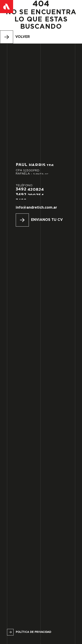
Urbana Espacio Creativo (44, 641)
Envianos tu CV (47, 220)
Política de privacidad (33, 632)
